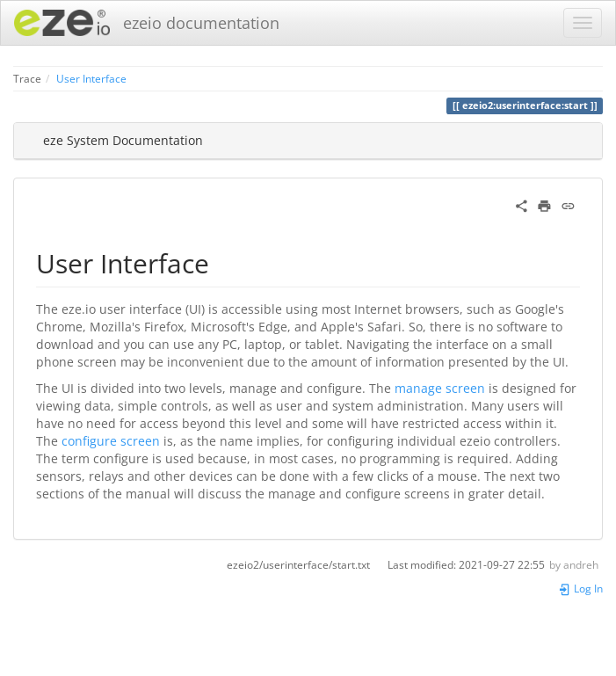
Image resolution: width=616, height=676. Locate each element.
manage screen (440, 388)
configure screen (111, 441)
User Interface (91, 78)
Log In (580, 588)
